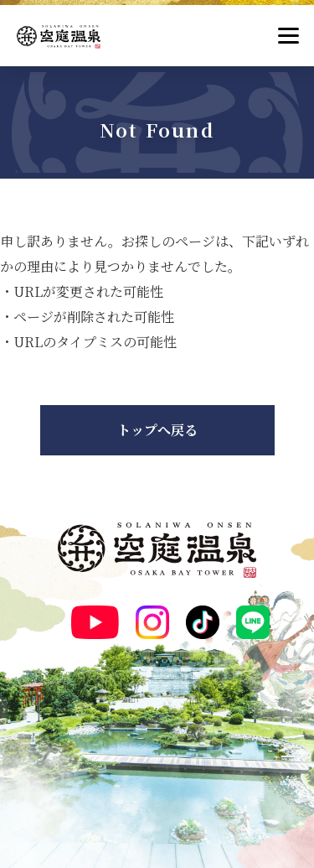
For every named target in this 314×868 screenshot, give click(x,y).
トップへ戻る (157, 430)
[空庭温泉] (59, 36)
